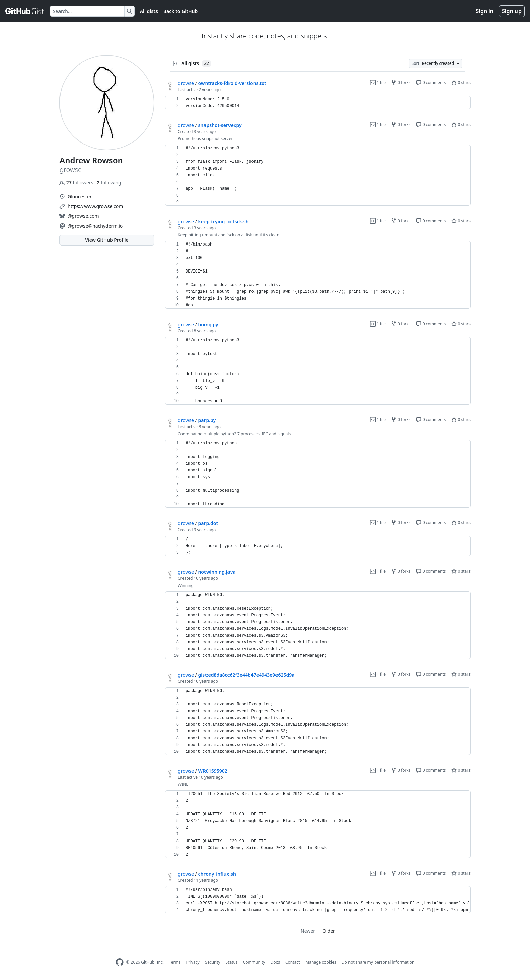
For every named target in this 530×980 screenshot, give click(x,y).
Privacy (193, 962)
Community (254, 962)
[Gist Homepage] (25, 11)
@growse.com (83, 216)
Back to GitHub (180, 11)
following (109, 183)
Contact (293, 962)
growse (186, 83)
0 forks (401, 83)
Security (213, 962)
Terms (175, 962)
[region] (318, 103)
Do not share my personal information (378, 962)
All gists (149, 11)
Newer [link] (308, 931)
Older (329, 931)
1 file (378, 83)
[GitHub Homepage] (120, 962)
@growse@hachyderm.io (95, 226)
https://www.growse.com (95, 206)
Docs (275, 962)
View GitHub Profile (107, 240)
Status (232, 962)
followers (77, 183)
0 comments (431, 83)
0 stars (461, 83)
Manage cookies (321, 962)
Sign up (512, 11)
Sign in (485, 11)
